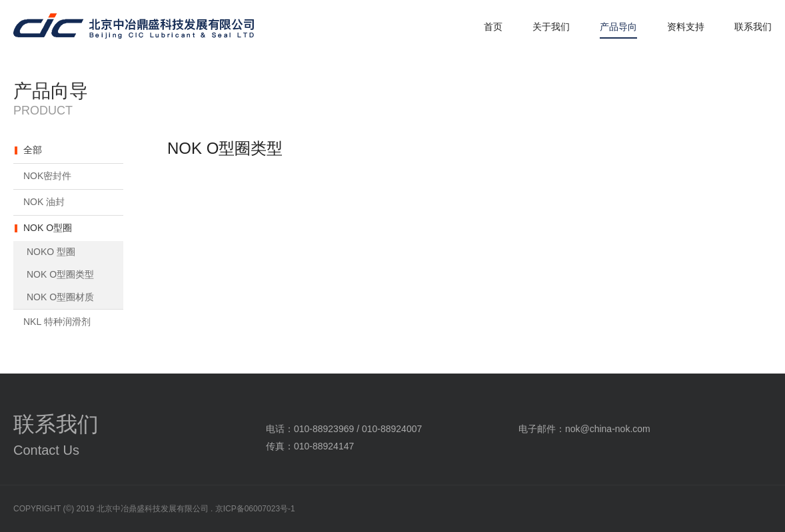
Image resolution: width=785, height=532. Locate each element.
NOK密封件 (47, 176)
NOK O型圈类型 (60, 274)
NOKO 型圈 (51, 252)
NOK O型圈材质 (60, 297)
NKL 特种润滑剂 (57, 322)
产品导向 (618, 27)
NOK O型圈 (48, 228)
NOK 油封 (44, 202)
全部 (33, 150)
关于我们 (551, 27)
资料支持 (686, 27)
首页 (493, 27)
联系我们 (753, 27)
